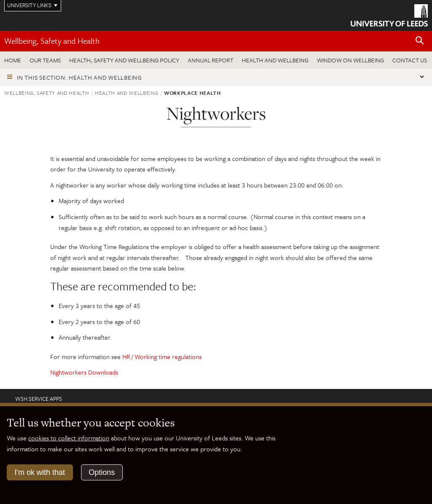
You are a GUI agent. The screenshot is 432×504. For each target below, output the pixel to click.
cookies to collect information (69, 438)
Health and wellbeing (275, 60)
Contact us (410, 60)
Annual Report (211, 60)
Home (13, 60)
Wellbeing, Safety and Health (52, 41)
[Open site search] (420, 41)
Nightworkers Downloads (84, 372)
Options (102, 472)
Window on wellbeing (350, 60)
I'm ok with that (40, 472)
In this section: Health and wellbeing (79, 77)
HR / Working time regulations (162, 357)
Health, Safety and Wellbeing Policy (124, 60)
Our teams (45, 60)
